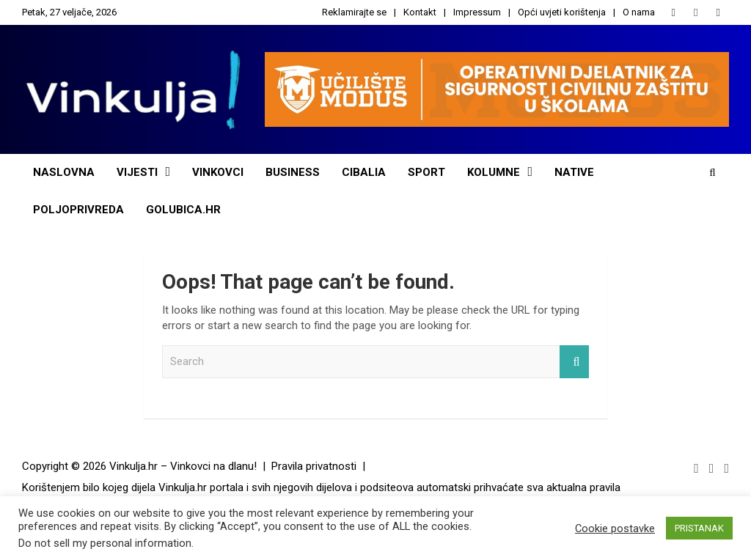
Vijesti (137, 172)
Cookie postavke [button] (615, 528)
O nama (639, 12)
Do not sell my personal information (105, 543)
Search (574, 362)
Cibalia (364, 172)
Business (293, 172)
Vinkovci (218, 172)
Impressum (477, 12)
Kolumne (494, 172)
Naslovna (64, 172)
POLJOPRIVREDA (78, 210)
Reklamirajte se (354, 12)
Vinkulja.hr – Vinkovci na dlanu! (183, 466)
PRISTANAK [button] (699, 528)
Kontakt (420, 12)
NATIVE (574, 172)
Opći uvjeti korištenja (562, 12)
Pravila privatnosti (314, 466)
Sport (426, 172)
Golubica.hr (183, 210)
